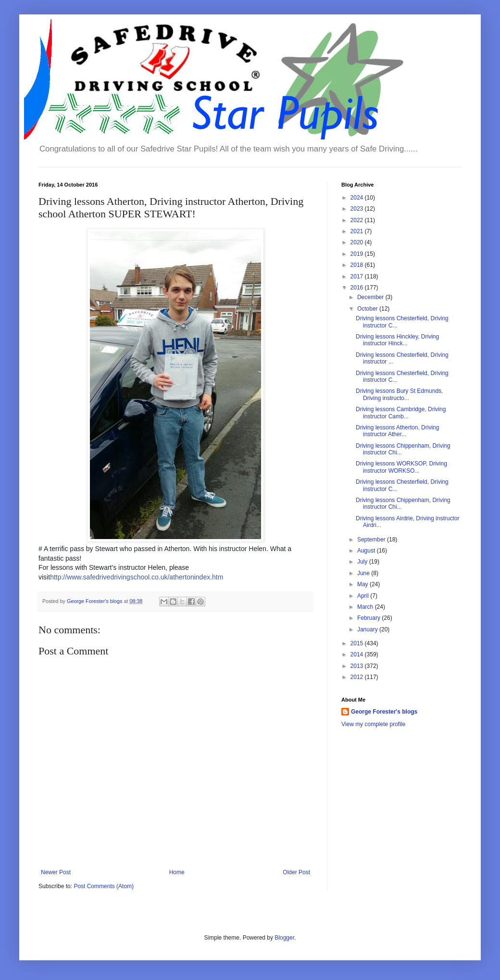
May (363, 584)
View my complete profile (373, 724)
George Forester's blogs (384, 712)
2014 (358, 654)
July (363, 562)
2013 (358, 666)
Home (177, 872)
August (367, 551)
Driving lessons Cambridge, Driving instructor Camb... (401, 413)
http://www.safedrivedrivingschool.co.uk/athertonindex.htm (137, 577)
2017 (358, 276)
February (369, 618)
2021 (358, 231)
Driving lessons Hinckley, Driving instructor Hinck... (397, 340)
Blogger (284, 938)
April (364, 596)
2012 (358, 677)
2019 (358, 254)
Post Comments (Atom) (104, 886)
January (368, 629)
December (371, 297)
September (372, 540)
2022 (358, 220)
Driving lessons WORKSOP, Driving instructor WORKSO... (401, 467)
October (368, 309)
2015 (358, 643)
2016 (358, 288)
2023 (358, 209)
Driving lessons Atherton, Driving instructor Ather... (397, 431)
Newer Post (56, 872)
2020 (358, 242)
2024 (358, 198)
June (364, 573)
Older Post (296, 872)
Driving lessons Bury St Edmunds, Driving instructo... (399, 394)
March (366, 607)
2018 (358, 265)
